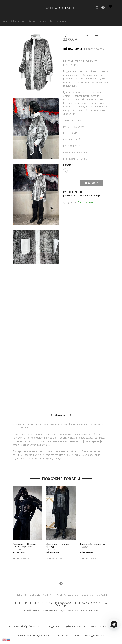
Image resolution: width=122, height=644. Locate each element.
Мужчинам (19, 21)
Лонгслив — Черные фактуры (58, 545)
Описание (61, 415)
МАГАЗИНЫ (102, 594)
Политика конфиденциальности (33, 635)
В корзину (92, 181)
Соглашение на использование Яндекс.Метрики (80, 635)
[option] (27, 524)
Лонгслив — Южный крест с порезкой (24, 545)
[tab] (61, 415)
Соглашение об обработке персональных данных (33, 626)
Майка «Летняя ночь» (93, 543)
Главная (6, 21)
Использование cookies (103, 626)
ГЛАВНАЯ (22, 594)
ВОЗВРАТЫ (88, 594)
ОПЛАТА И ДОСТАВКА (68, 594)
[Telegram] (114, 637)
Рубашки (31, 21)
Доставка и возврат (90, 194)
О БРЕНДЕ (35, 594)
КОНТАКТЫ (49, 594)
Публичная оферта (75, 626)
